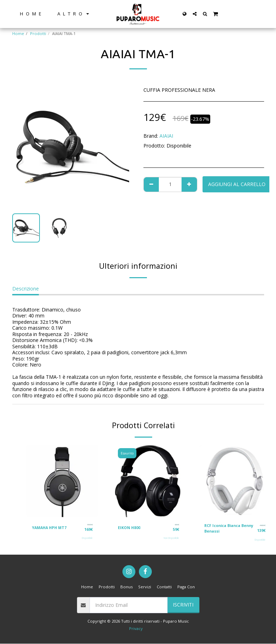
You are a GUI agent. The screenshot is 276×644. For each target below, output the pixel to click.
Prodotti (38, 33)
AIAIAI (166, 136)
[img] (62, 481)
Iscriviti (183, 605)
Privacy (136, 629)
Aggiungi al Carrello (237, 184)
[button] (195, 14)
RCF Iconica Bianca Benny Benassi (224, 528)
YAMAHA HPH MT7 (51, 527)
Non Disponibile (171, 538)
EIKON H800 (129, 527)
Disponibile (87, 538)
